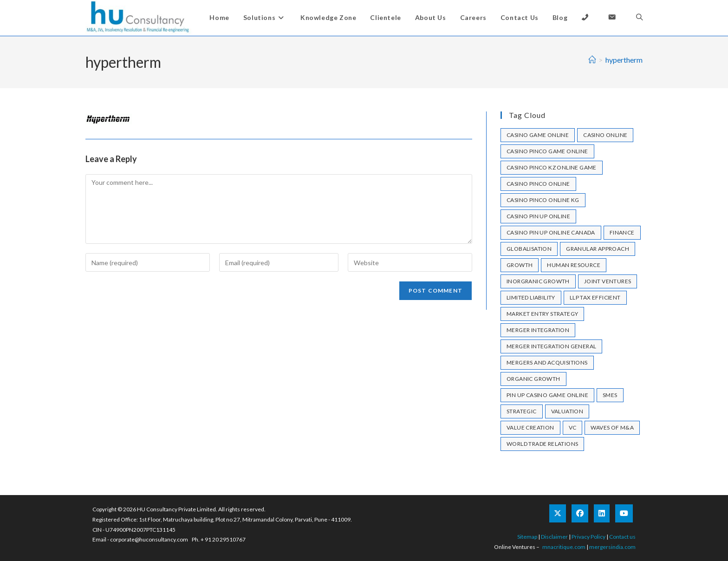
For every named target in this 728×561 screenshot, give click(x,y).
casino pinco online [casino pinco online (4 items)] (538, 184)
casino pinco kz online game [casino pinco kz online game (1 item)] (552, 167)
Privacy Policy (588, 537)
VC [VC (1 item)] (573, 427)
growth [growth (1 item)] (520, 265)
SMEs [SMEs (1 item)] (610, 395)
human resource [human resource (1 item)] (574, 265)
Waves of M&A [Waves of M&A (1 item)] (612, 427)
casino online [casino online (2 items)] (605, 135)
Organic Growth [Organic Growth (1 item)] (533, 379)
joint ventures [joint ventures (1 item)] (608, 281)
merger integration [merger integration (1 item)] (538, 330)
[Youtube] (624, 513)
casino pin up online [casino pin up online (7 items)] (538, 216)
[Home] (592, 60)
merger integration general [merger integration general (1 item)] (551, 346)
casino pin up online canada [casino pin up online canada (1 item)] (551, 232)
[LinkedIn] (602, 513)
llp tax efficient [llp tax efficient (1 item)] (595, 297)
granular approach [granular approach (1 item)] (598, 249)
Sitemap (527, 537)
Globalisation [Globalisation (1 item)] (529, 249)
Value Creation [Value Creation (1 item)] (530, 427)
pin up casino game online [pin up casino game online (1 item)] (547, 395)
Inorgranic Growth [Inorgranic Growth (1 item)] (538, 281)
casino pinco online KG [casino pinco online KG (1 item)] (543, 200)
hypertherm (624, 60)
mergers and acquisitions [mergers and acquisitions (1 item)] (547, 362)
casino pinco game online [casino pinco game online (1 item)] (547, 151)
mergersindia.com (612, 547)
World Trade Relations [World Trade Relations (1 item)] (542, 444)
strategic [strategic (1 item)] (522, 411)
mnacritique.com (564, 547)
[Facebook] (580, 513)
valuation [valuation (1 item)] (567, 411)
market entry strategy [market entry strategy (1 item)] (542, 314)
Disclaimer (554, 537)
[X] (558, 513)
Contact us (622, 537)
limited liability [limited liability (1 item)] (531, 297)
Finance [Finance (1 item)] (622, 232)
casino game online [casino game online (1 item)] (538, 135)
